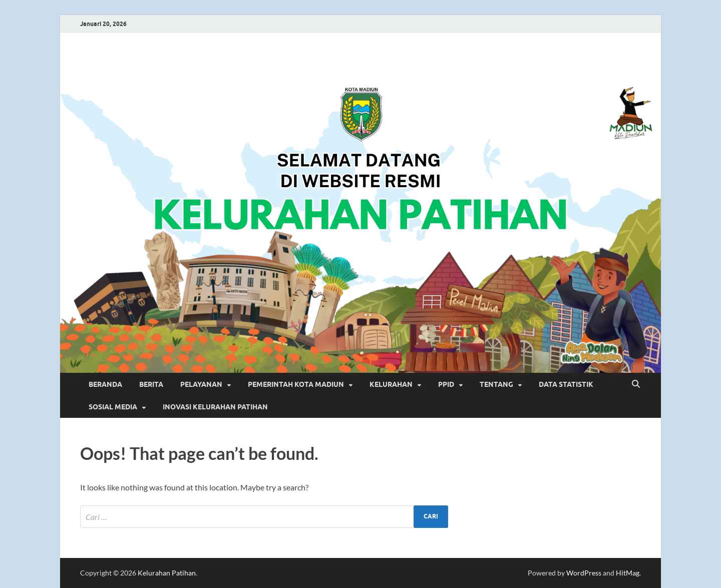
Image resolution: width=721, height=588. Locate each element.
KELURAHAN (391, 384)
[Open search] (636, 384)
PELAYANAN (201, 384)
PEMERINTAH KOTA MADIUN (296, 384)
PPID (446, 384)
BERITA (151, 384)
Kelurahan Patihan (167, 573)
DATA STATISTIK (566, 384)
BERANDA (105, 384)
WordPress (584, 573)
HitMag (628, 573)
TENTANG (496, 384)
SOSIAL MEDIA (113, 407)
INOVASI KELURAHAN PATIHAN (215, 407)
